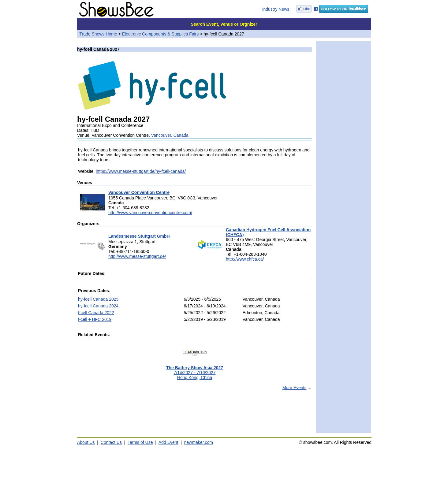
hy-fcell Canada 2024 (98, 306)
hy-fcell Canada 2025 (98, 299)
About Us (86, 442)
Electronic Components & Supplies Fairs (161, 34)
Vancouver (161, 135)
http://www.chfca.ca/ (245, 259)
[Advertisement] (195, 414)
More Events (295, 388)
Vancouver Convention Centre (139, 192)
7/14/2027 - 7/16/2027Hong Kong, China (195, 371)
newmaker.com (199, 442)
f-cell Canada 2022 (96, 313)
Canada (181, 135)
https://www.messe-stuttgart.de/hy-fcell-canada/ (141, 171)
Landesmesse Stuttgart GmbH (139, 236)
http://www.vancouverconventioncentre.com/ (150, 213)
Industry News (276, 9)
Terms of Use (140, 442)
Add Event (168, 442)
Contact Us (111, 442)
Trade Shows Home (98, 34)
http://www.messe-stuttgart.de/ (137, 256)
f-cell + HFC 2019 (95, 319)
